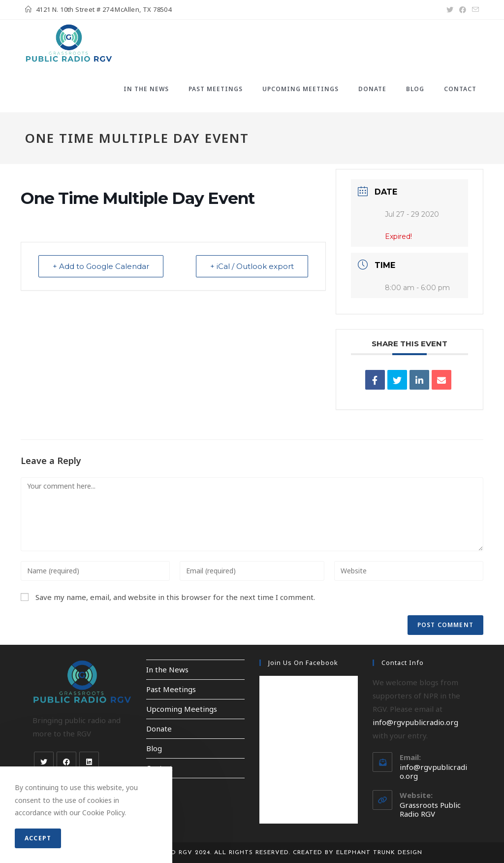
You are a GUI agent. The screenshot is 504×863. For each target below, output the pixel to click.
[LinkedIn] (89, 762)
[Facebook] (66, 762)
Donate (159, 729)
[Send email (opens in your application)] (474, 10)
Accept (38, 838)
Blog (154, 748)
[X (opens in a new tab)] (450, 10)
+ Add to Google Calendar (101, 266)
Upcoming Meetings (182, 709)
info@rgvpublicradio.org (415, 722)
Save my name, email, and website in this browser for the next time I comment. (175, 597)
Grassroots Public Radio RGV (430, 809)
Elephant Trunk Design (379, 853)
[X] (44, 762)
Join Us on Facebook (303, 663)
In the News (167, 669)
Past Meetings (171, 689)
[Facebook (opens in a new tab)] (463, 10)
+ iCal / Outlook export (252, 266)
